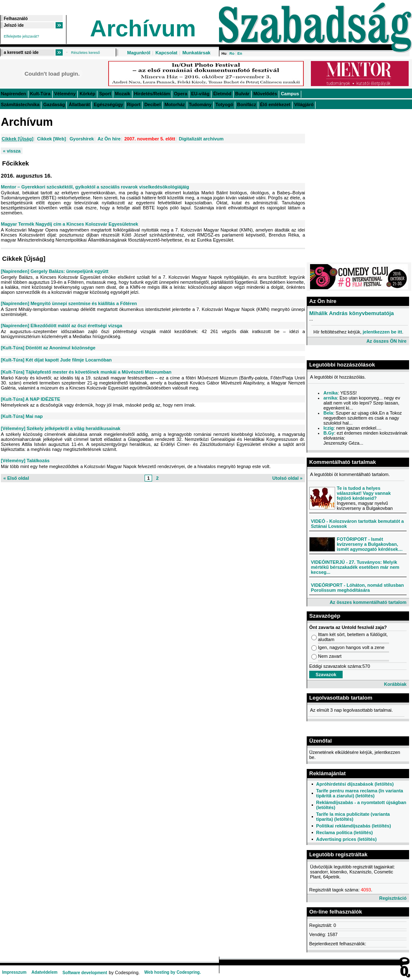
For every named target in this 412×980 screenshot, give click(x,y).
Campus (290, 94)
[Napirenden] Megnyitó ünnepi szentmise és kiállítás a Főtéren (69, 303)
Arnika (331, 393)
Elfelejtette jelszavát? (22, 36)
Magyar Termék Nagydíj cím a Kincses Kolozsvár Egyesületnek (70, 224)
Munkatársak (196, 53)
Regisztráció (393, 898)
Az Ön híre (109, 139)
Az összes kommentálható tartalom (368, 602)
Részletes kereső (85, 53)
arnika (330, 398)
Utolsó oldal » (287, 478)
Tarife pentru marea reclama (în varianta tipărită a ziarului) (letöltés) (359, 793)
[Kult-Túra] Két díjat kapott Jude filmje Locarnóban (56, 360)
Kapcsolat (167, 53)
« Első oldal (16, 478)
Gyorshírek (82, 139)
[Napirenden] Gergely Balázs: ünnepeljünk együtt (55, 271)
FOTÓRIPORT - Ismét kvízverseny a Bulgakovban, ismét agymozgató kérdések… (370, 544)
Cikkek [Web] (52, 139)
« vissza (12, 151)
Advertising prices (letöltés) (346, 839)
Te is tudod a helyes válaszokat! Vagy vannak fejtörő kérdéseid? (364, 493)
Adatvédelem (44, 972)
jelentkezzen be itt (382, 332)
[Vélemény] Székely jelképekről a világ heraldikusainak (61, 428)
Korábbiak (395, 684)
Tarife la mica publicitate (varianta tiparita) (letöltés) (353, 817)
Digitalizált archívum (201, 139)
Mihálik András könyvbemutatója (352, 313)
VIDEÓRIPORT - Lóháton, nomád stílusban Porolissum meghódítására (357, 588)
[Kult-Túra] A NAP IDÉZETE (31, 399)
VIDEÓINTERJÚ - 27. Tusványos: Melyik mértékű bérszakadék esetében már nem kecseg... (355, 567)
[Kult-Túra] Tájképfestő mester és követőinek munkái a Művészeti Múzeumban (86, 372)
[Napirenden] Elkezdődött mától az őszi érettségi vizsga (61, 326)
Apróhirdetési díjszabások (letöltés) (355, 784)
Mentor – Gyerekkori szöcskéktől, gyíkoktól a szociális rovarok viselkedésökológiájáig (95, 187)
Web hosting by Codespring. (172, 972)
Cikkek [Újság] (18, 139)
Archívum (143, 28)
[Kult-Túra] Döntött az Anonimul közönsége (48, 348)
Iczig (328, 428)
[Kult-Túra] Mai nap (22, 416)
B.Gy (329, 433)
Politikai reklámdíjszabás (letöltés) (353, 826)
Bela (328, 413)
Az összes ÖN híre (387, 341)
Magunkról (139, 53)
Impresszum (14, 972)
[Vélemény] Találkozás (25, 461)
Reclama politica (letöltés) (344, 832)
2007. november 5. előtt (150, 139)
